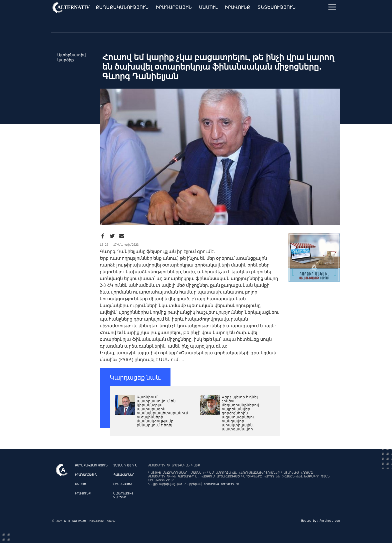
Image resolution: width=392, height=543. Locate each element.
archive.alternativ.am (221, 484)
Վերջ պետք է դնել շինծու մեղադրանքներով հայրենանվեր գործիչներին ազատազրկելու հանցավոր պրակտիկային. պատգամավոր (240, 413)
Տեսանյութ (122, 484)
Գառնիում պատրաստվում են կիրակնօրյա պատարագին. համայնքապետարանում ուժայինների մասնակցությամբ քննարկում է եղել (162, 411)
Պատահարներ (124, 475)
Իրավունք (237, 7)
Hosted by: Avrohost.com (320, 521)
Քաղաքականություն (122, 7)
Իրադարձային (174, 7)
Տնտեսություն (276, 7)
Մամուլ (208, 7)
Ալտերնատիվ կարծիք (123, 496)
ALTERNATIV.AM (76, 521)
